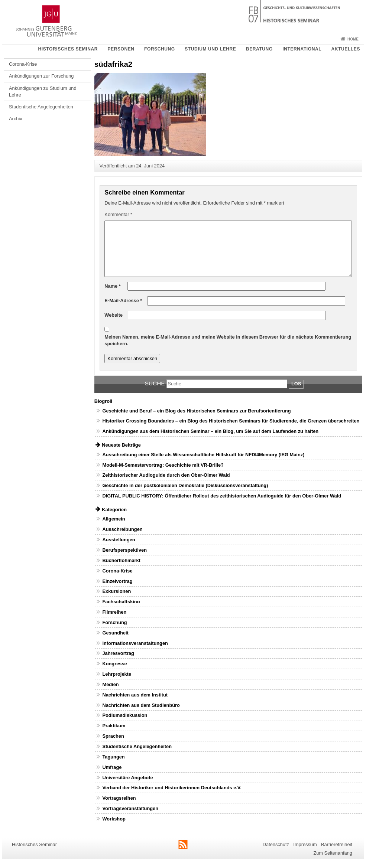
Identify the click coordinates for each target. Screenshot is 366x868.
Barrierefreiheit (337, 844)
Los (296, 384)
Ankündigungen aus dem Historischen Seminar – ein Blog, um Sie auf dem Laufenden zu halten (210, 431)
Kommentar (118, 214)
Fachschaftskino (121, 602)
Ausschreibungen (122, 529)
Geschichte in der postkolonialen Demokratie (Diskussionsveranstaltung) (185, 485)
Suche (155, 383)
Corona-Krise (23, 64)
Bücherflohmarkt (121, 560)
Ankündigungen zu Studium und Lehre (43, 92)
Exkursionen (116, 591)
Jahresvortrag (118, 653)
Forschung (160, 49)
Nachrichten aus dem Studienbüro (141, 705)
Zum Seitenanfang (333, 853)
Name (112, 286)
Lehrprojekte (117, 674)
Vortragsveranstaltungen (130, 808)
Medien (110, 684)
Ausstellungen (119, 540)
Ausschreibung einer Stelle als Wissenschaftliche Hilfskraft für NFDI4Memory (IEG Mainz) (203, 455)
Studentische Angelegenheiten (41, 107)
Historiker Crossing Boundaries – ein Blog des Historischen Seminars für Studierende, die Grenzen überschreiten (231, 421)
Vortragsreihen (119, 798)
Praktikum (114, 726)
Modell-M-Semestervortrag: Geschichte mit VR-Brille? (163, 465)
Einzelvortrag (117, 581)
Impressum (305, 844)
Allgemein (114, 519)
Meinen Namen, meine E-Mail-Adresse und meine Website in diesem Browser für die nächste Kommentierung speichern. (228, 340)
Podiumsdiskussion (125, 715)
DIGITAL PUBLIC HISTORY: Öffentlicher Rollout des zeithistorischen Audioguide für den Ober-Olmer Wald (222, 496)
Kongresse (114, 664)
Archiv (16, 119)
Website (114, 315)
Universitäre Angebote (127, 778)
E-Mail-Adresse (123, 301)
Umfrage (112, 767)
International (302, 49)
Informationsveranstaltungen (135, 643)
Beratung (259, 49)
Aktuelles (346, 49)
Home (353, 39)
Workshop (114, 819)
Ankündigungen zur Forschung (41, 76)
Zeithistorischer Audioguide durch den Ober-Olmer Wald (166, 475)
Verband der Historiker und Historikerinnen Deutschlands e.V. (172, 788)
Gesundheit (115, 633)
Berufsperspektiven (124, 550)
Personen (121, 49)
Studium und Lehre (210, 49)
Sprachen (113, 736)
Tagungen (113, 757)
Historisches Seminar (68, 49)
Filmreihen (114, 612)
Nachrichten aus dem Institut (135, 695)
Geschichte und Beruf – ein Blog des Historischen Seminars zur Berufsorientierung (196, 411)
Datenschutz (276, 844)
